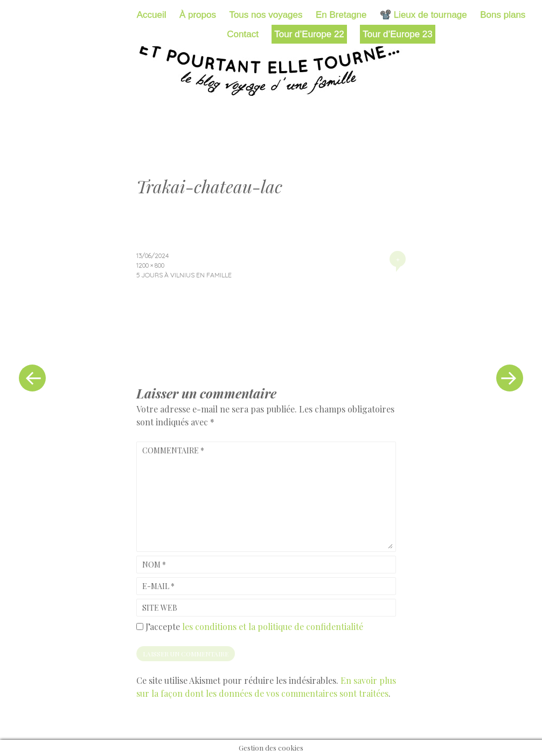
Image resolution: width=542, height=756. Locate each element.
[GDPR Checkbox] (140, 626)
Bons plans (503, 15)
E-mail (158, 586)
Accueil (152, 15)
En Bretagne (341, 15)
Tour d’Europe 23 (397, 34)
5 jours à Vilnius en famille (184, 275)
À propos (198, 15)
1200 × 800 (150, 265)
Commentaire (173, 450)
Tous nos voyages (266, 15)
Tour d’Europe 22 (309, 34)
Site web (160, 608)
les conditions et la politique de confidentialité (273, 626)
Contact (243, 34)
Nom (154, 565)
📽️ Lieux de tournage (423, 15)
